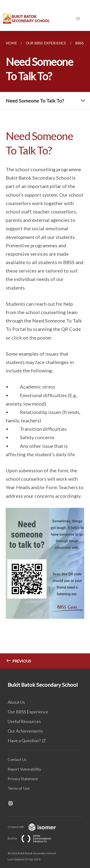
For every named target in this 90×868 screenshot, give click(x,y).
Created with (36, 827)
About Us (16, 702)
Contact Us (17, 759)
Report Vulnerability (24, 769)
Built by (33, 838)
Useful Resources (24, 721)
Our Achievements (25, 731)
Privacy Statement (23, 779)
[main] (45, 350)
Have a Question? (24, 741)
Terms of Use (19, 788)
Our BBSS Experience (28, 712)
